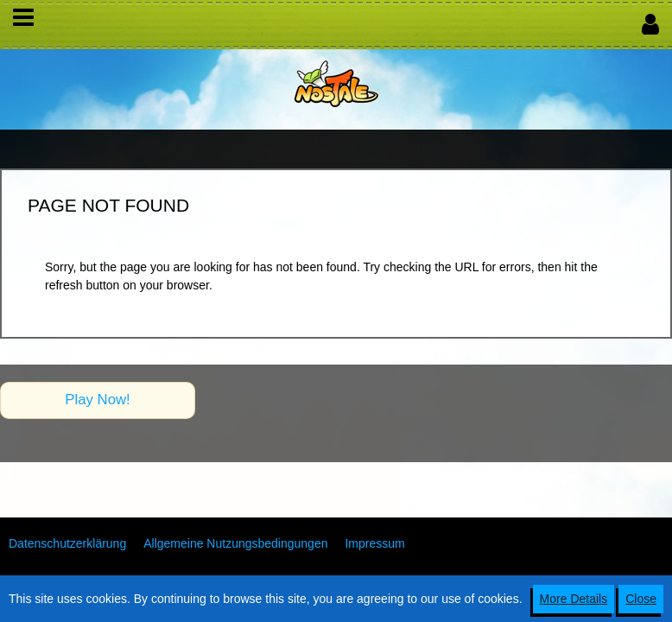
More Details (574, 599)
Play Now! (98, 400)
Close (641, 599)
